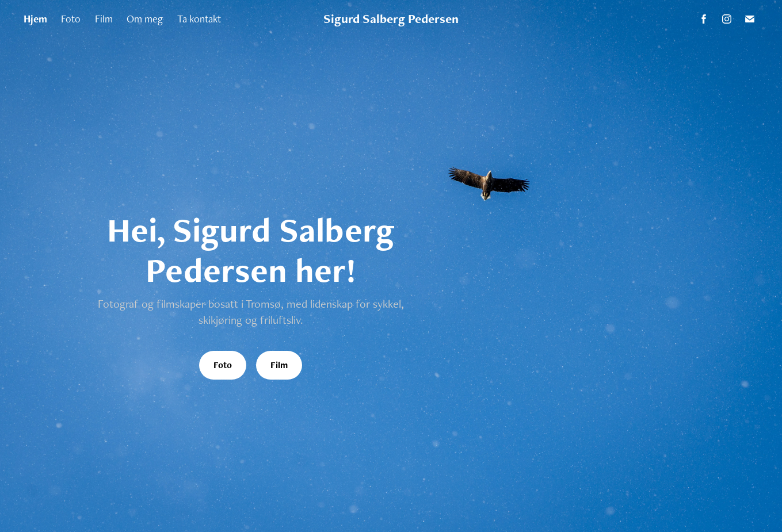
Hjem (35, 19)
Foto (71, 19)
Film (104, 19)
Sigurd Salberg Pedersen (391, 19)
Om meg (145, 19)
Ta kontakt (199, 19)
